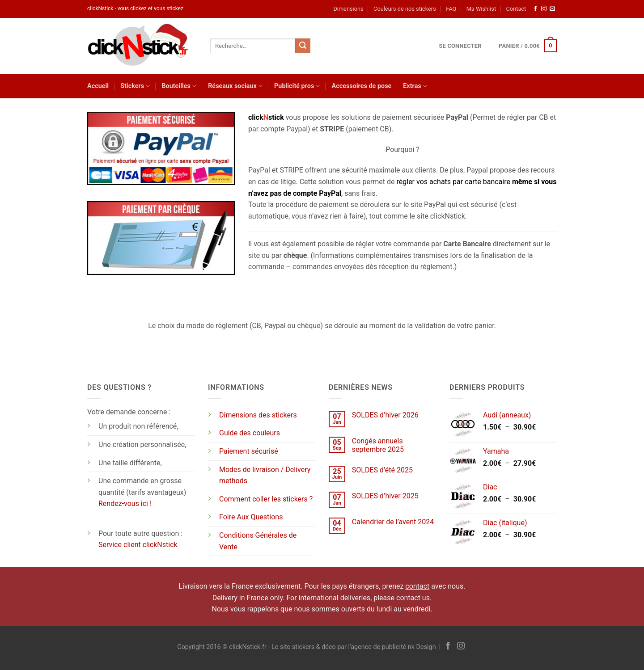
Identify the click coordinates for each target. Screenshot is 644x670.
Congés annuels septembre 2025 (378, 445)
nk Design (422, 647)
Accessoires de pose (361, 86)
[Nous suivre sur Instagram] (544, 9)
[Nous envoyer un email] (552, 9)
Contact (516, 9)
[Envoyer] (303, 46)
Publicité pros (297, 86)
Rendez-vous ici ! (125, 504)
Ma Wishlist (481, 9)
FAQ (451, 9)
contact (417, 586)
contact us (413, 598)
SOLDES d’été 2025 (382, 470)
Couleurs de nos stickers (405, 9)
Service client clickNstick (138, 545)
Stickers (135, 86)
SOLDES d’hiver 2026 (385, 415)
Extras (415, 86)
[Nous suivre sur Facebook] (535, 9)
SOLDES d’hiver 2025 (385, 496)
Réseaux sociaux (235, 86)
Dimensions (348, 9)
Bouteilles (179, 86)
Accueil (98, 86)
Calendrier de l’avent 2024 (393, 522)
